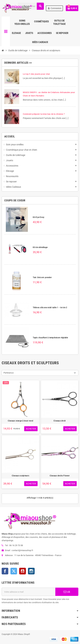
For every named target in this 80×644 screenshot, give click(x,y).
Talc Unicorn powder (42, 277)
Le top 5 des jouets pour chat (36, 74)
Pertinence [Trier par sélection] (9, 373)
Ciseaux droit (60, 421)
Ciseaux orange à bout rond (20, 421)
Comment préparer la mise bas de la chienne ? (44, 114)
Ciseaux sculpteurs (20, 476)
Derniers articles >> (18, 63)
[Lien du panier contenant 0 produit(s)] (72, 8)
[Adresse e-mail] (28, 592)
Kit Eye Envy (39, 217)
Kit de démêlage (40, 247)
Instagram (31, 571)
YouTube (23, 571)
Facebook (5, 571)
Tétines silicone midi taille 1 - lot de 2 (50, 308)
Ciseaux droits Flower (60, 476)
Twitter (14, 571)
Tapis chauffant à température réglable (50, 338)
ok (67, 592)
